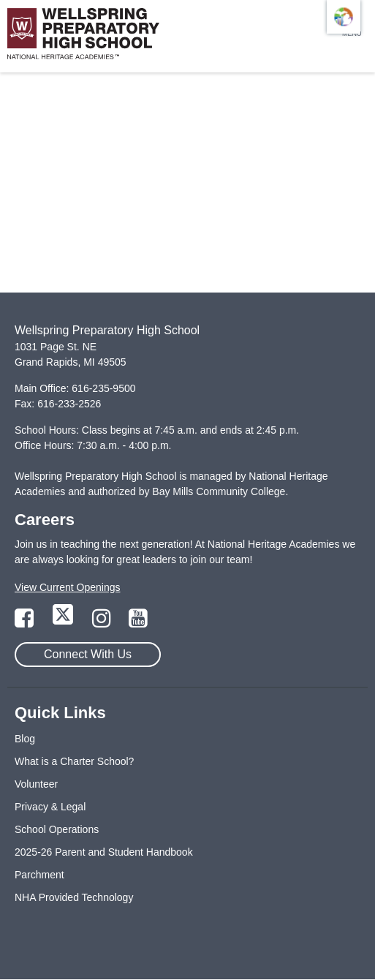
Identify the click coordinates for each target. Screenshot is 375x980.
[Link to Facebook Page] (26, 622)
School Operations (57, 829)
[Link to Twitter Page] (64, 622)
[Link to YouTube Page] (138, 622)
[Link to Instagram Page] (103, 622)
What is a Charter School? (74, 761)
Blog (25, 739)
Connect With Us (88, 654)
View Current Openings (67, 587)
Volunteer (36, 784)
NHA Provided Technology (74, 897)
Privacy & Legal (50, 807)
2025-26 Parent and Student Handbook (104, 852)
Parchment (39, 875)
